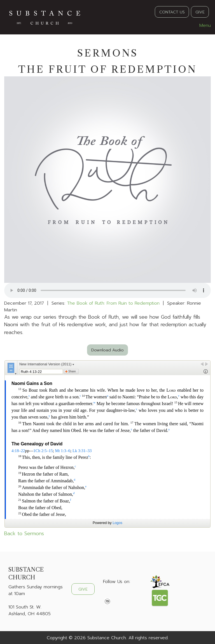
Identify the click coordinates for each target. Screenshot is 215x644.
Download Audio (107, 350)
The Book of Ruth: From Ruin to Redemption (113, 303)
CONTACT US (172, 12)
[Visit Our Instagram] (125, 595)
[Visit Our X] (116, 595)
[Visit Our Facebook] (107, 595)
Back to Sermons (24, 533)
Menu (202, 25)
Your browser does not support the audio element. (107, 290)
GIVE (200, 12)
